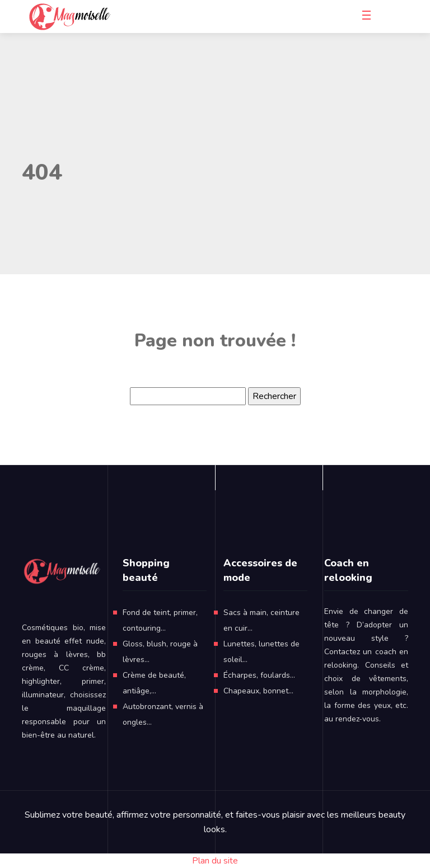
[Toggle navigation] (368, 17)
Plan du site (215, 861)
